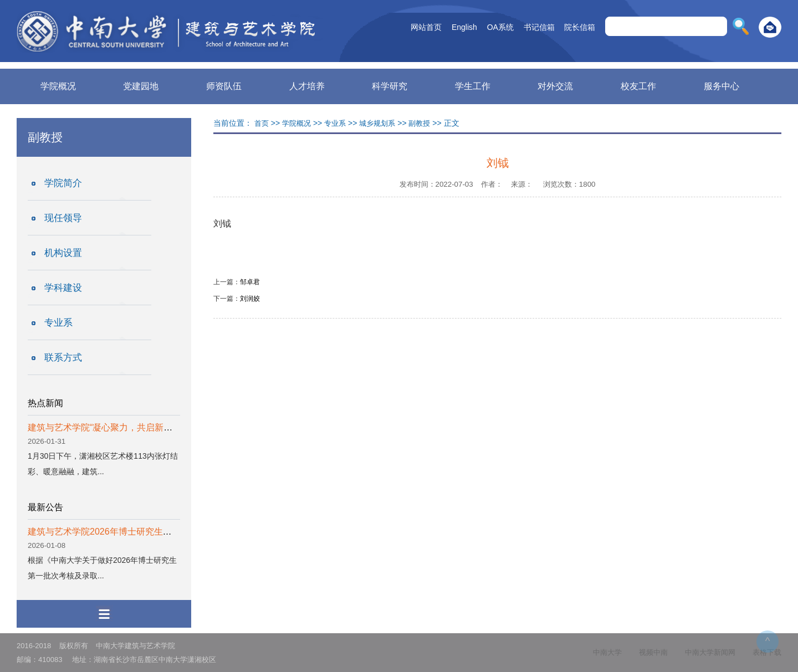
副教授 (419, 123)
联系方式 (63, 358)
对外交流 (555, 86)
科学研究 (390, 86)
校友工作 (638, 86)
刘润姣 (250, 299)
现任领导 (63, 218)
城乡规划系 (377, 123)
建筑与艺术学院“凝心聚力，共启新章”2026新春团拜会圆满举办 (151, 427)
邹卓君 (250, 282)
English (464, 27)
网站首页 (426, 27)
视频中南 (653, 652)
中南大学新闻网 (710, 652)
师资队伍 (224, 86)
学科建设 (63, 288)
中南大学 (607, 652)
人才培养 (307, 86)
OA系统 (500, 27)
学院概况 (58, 86)
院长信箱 (580, 27)
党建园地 (141, 86)
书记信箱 (539, 27)
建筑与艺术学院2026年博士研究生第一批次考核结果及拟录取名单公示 (166, 532)
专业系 (58, 323)
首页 (262, 123)
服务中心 (722, 86)
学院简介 (63, 183)
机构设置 (63, 253)
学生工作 (473, 86)
